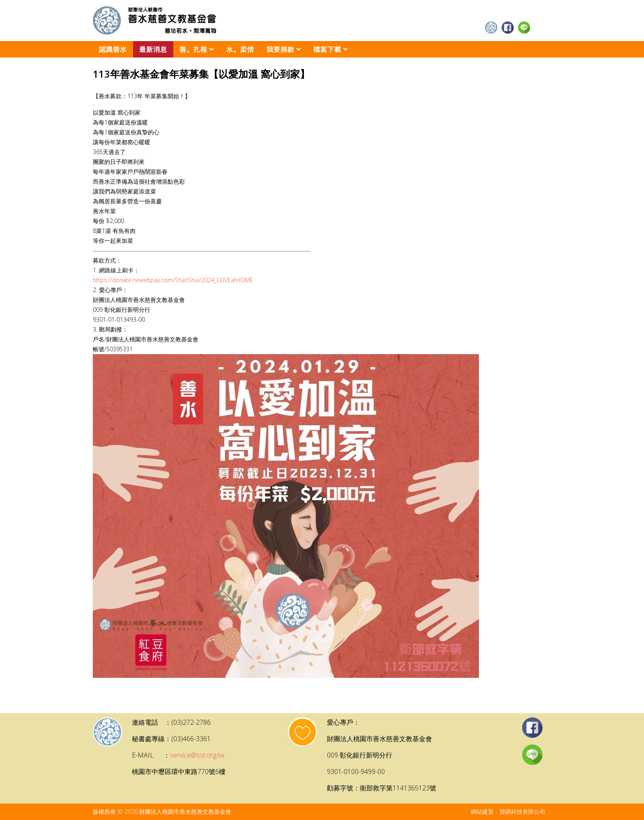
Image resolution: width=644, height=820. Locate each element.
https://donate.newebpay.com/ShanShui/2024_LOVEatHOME (173, 280)
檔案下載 (327, 49)
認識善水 (113, 49)
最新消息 (153, 49)
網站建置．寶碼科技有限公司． (511, 812)
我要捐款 (281, 49)
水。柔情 (240, 49)
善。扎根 (193, 49)
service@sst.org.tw (197, 755)
